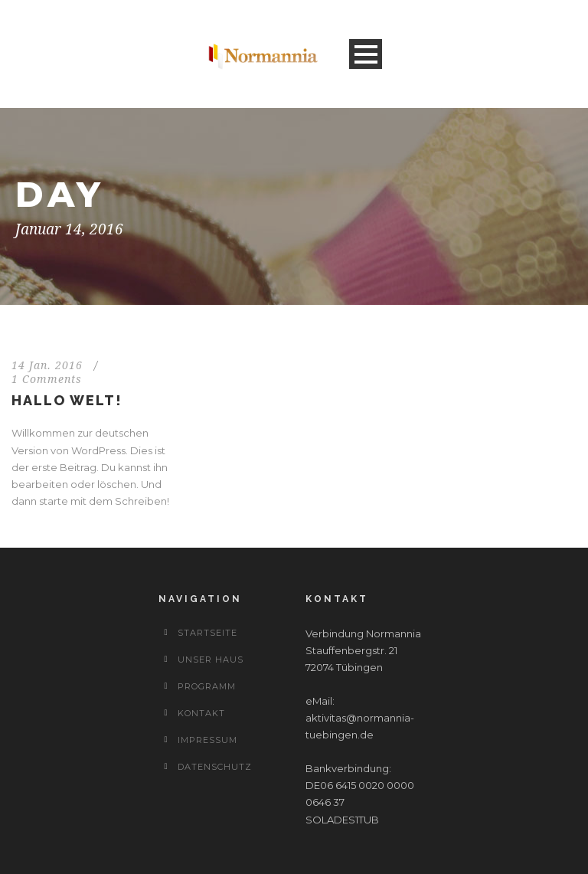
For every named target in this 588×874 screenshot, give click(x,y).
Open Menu (366, 54)
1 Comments (47, 379)
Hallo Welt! (67, 400)
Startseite (207, 633)
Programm (207, 686)
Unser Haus (211, 660)
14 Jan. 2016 (47, 365)
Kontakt (201, 713)
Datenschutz (215, 767)
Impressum (207, 740)
